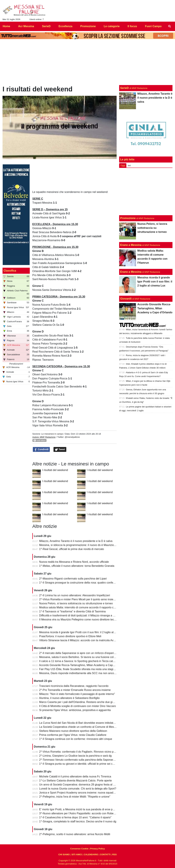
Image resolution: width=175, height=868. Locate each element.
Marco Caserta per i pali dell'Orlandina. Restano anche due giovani (79, 702)
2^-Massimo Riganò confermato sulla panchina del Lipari (73, 579)
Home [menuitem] (6, 26)
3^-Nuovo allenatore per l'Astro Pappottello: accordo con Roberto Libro (81, 813)
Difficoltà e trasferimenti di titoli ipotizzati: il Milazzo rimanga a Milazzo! (81, 615)
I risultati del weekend (55, 470)
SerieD (124, 88)
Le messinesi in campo (52, 434)
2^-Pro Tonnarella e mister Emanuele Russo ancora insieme (75, 690)
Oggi (123, 165)
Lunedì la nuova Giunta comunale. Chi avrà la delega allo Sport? (78, 789)
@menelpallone (72, 437)
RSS (114, 854)
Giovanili (126, 299)
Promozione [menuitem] (88, 26)
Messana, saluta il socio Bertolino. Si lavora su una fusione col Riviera (81, 657)
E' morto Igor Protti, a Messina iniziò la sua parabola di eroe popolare (80, 809)
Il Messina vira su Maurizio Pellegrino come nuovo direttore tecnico (79, 620)
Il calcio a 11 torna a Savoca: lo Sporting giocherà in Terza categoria (80, 661)
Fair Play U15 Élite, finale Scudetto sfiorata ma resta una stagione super (82, 669)
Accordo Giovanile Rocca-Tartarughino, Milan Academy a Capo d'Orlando (83, 665)
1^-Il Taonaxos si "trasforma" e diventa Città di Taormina (72, 611)
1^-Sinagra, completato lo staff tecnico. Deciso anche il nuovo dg (78, 821)
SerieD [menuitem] (46, 26)
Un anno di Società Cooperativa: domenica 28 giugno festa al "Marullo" (82, 785)
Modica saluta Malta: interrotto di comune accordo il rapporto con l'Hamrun (84, 607)
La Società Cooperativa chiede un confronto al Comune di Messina (79, 727)
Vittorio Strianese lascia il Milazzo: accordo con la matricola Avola (78, 640)
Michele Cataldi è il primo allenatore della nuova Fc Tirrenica (75, 777)
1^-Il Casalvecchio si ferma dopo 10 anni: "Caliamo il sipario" (75, 817)
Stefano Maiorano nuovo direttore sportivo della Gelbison (73, 731)
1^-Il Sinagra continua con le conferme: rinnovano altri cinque (76, 739)
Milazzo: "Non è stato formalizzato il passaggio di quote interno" (77, 694)
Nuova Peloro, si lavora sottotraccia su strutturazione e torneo (76, 603)
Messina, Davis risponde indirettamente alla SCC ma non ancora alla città (83, 673)
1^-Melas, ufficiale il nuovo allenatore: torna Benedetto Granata (77, 566)
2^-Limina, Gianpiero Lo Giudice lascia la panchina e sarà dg (75, 756)
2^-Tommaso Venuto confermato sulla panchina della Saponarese (78, 760)
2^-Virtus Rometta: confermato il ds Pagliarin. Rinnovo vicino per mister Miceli (85, 752)
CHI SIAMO (64, 854)
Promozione (128, 218)
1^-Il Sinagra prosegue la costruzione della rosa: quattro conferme (78, 583)
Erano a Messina (131, 245)
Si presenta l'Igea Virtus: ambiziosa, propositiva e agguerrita (75, 710)
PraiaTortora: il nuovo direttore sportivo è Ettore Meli (70, 636)
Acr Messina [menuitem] (26, 26)
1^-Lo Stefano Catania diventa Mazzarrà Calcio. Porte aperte (76, 781)
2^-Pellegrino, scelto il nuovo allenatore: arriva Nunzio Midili (75, 834)
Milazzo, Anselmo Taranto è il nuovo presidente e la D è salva (76, 541)
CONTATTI (105, 854)
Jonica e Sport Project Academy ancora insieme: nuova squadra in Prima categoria (89, 793)
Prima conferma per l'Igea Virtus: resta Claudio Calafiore (73, 735)
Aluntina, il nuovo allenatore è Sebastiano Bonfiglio (69, 698)
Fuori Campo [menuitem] (153, 26)
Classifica (10, 271)
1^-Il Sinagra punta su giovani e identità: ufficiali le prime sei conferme (81, 764)
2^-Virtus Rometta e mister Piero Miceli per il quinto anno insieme (78, 599)
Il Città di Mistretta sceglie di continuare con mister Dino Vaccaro (78, 706)
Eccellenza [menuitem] (65, 26)
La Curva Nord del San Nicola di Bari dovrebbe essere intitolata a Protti (82, 723)
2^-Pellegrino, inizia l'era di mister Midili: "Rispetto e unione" (75, 797)
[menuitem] (170, 26)
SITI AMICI (77, 854)
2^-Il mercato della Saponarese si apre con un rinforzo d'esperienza (79, 653)
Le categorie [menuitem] (112, 26)
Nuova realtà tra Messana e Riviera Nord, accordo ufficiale (74, 562)
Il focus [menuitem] (132, 26)
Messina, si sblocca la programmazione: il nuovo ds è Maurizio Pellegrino (83, 545)
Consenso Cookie (79, 849)
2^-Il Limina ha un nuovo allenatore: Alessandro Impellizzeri (75, 595)
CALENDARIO (91, 854)
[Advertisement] (146, 192)
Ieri (129, 165)
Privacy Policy (98, 849)
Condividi (41, 450)
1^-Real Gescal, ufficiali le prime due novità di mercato (72, 549)
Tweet (60, 450)
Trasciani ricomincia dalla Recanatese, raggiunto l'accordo (74, 686)
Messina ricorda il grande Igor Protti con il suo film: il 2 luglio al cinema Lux (84, 632)
